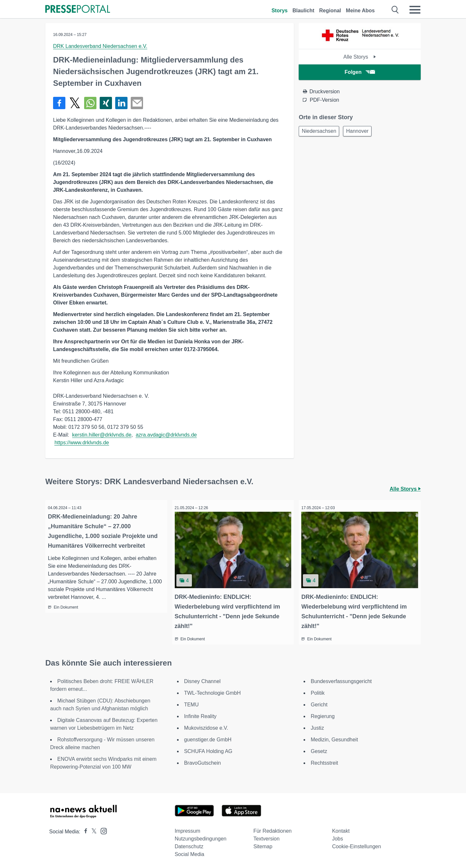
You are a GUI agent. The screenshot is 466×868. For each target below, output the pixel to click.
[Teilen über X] (75, 103)
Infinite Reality (200, 714)
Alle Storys (360, 57)
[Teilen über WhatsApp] (90, 103)
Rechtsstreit (324, 761)
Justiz (317, 726)
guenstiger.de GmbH (208, 738)
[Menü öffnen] (415, 10)
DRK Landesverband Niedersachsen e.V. (100, 46)
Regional (330, 11)
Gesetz (319, 749)
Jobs (338, 837)
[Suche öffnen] (395, 10)
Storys (280, 11)
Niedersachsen (320, 132)
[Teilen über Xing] (106, 103)
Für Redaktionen (272, 829)
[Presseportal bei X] (92, 830)
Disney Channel (202, 679)
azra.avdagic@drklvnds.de (166, 435)
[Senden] (137, 103)
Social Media (190, 852)
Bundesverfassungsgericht (341, 679)
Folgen (360, 72)
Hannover (361, 132)
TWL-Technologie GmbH (212, 691)
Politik (318, 691)
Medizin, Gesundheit (334, 738)
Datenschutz (189, 845)
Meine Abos (360, 11)
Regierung (323, 714)
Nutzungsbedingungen (201, 837)
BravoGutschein (203, 761)
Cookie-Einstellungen (356, 845)
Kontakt (341, 829)
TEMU (191, 703)
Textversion (266, 837)
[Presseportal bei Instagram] (102, 829)
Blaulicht (304, 11)
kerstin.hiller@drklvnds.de (102, 435)
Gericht (319, 703)
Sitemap (263, 845)
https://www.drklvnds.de (82, 443)
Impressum (188, 829)
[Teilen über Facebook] (59, 103)
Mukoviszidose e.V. (206, 726)
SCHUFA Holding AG (208, 749)
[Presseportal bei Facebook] (84, 830)
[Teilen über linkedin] (121, 103)
